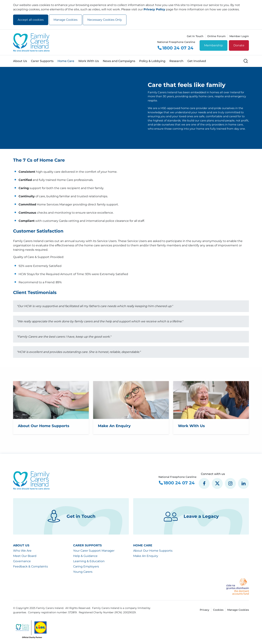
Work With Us (89, 61)
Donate (239, 45)
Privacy (205, 610)
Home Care (66, 61)
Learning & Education (89, 561)
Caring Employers (86, 566)
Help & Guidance (85, 556)
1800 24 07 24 (175, 48)
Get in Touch (71, 516)
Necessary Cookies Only (105, 20)
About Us (20, 61)
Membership (214, 45)
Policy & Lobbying (152, 61)
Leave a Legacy (191, 516)
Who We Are (22, 551)
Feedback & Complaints (30, 566)
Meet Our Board (25, 556)
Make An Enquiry (146, 556)
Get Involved (197, 61)
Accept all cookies (31, 20)
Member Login (239, 36)
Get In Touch (195, 36)
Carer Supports (42, 61)
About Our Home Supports (153, 551)
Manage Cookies (65, 20)
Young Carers (83, 572)
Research (176, 61)
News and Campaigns (119, 61)
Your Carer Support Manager (94, 551)
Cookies (218, 610)
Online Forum (216, 36)
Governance (22, 561)
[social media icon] (204, 483)
